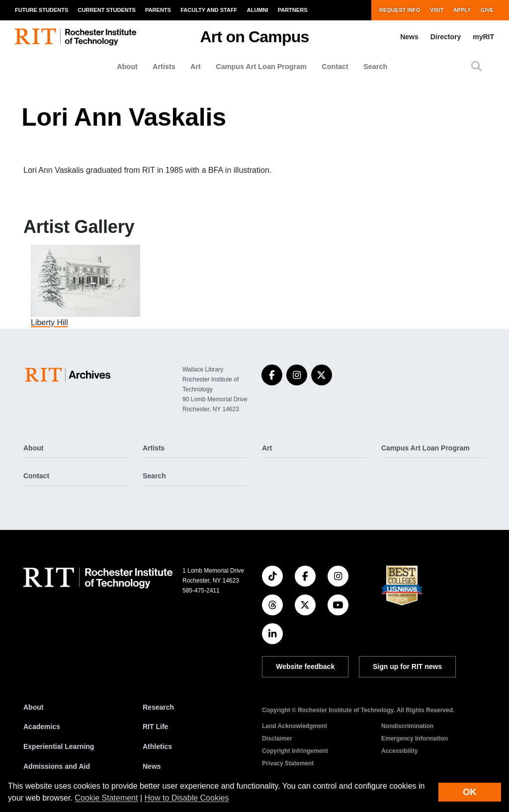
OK (470, 792)
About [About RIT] (33, 707)
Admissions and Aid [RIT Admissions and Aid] (57, 766)
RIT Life (155, 727)
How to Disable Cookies (187, 798)
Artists (164, 67)
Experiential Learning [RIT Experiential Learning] (59, 746)
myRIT (483, 37)
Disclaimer (277, 738)
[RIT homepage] (76, 37)
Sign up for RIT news (407, 666)
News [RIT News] (152, 766)
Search (375, 67)
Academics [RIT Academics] (42, 727)
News (409, 37)
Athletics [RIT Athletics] (157, 746)
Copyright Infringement (295, 751)
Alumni (258, 10)
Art (196, 67)
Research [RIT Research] (158, 707)
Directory (446, 37)
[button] (476, 66)
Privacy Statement (288, 763)
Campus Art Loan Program (261, 67)
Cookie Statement (106, 798)
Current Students (106, 10)
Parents (158, 10)
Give (487, 10)
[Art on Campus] (70, 375)
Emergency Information (415, 738)
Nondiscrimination (407, 726)
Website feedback (305, 666)
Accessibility (399, 751)
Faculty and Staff (209, 10)
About (127, 67)
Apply (462, 10)
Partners (293, 10)
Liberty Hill (49, 323)
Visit (437, 10)
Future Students (42, 10)
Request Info (400, 10)
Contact (335, 67)
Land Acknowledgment (295, 726)
